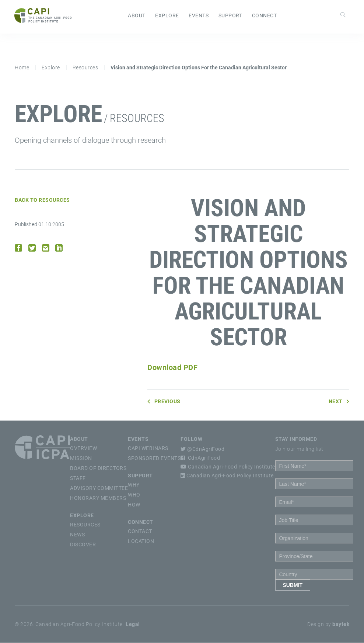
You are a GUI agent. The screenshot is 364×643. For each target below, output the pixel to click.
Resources (85, 68)
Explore (167, 16)
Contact (140, 532)
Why (134, 485)
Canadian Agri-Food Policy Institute (228, 467)
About (137, 16)
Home (22, 68)
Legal (133, 625)
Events (199, 16)
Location (141, 542)
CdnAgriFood (200, 458)
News (77, 535)
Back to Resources (42, 200)
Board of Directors (98, 469)
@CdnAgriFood (202, 449)
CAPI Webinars (148, 449)
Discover (83, 545)
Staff (78, 478)
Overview (83, 449)
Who (134, 495)
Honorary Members (98, 498)
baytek (341, 625)
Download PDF (172, 368)
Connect (265, 16)
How (134, 505)
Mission (81, 459)
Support (230, 16)
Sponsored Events (154, 459)
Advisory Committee (99, 488)
